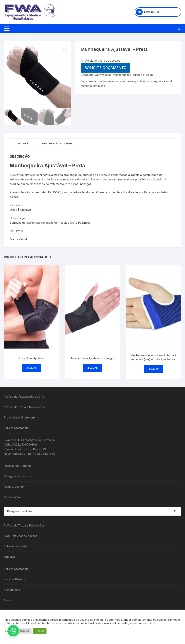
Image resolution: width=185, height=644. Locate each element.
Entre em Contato (15, 546)
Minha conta (12, 497)
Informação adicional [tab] (58, 143)
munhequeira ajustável (131, 81)
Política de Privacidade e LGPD (24, 397)
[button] (64, 48)
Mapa (7, 600)
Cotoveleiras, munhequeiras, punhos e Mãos (124, 75)
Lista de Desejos (15, 579)
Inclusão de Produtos (18, 466)
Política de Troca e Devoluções (24, 407)
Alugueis (9, 557)
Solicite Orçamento (105, 68)
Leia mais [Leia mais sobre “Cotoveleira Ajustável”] (31, 368)
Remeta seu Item (15, 487)
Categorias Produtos (17, 476)
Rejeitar (25, 631)
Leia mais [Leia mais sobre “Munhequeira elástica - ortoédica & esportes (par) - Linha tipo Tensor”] (154, 369)
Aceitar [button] (40, 631)
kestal (92, 81)
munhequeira (106, 81)
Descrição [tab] (23, 143)
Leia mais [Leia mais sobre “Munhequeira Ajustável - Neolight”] (93, 368)
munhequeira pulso (93, 86)
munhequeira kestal (159, 81)
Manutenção (12, 590)
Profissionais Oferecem (19, 417)
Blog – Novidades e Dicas (21, 536)
